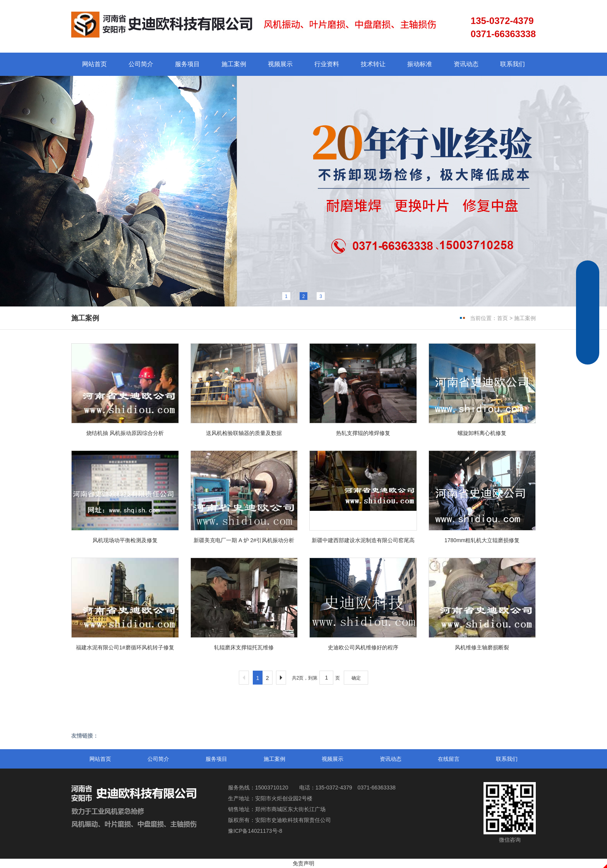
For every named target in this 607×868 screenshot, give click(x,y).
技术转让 (373, 64)
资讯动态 (466, 64)
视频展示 (280, 64)
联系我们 (513, 64)
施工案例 (234, 64)
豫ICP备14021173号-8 (255, 831)
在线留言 (449, 759)
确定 (356, 678)
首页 (502, 318)
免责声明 (303, 863)
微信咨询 (510, 812)
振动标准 (420, 64)
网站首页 (94, 64)
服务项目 (187, 64)
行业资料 (327, 64)
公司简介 (141, 64)
